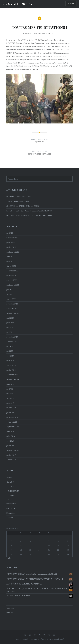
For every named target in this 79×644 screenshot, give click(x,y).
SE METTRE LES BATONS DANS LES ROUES (23, 206)
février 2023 (11, 266)
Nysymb (34, 33)
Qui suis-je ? (11, 482)
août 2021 (10, 318)
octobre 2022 (12, 280)
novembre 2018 (12, 417)
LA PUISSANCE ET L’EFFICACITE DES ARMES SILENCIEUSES (29, 211)
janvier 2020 (11, 370)
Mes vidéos (11, 513)
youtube (10, 613)
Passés (13, 495)
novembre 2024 (12, 238)
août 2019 (10, 384)
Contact (10, 518)
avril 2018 (10, 441)
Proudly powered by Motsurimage (27, 639)
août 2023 (10, 257)
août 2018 (10, 431)
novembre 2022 (12, 275)
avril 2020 (10, 356)
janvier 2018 (11, 446)
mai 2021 (10, 328)
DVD (10, 499)
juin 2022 (10, 290)
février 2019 (11, 408)
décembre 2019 (12, 375)
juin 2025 (10, 233)
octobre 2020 (12, 342)
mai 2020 (10, 351)
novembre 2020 (12, 337)
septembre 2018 (13, 427)
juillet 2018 (11, 436)
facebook (10, 608)
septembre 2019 (13, 379)
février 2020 (11, 365)
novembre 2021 (12, 304)
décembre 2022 (12, 271)
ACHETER (10, 487)
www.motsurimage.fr (56, 639)
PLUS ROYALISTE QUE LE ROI (18, 201)
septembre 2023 (13, 252)
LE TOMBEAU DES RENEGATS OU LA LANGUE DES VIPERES (29, 216)
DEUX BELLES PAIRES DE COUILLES (20, 197)
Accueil (9, 477)
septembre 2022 (13, 285)
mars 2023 (10, 261)
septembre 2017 (13, 450)
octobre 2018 (12, 422)
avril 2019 (10, 398)
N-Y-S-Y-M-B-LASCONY (17, 4)
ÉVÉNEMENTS (14, 491)
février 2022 (11, 299)
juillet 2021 (11, 323)
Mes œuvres (11, 504)
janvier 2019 (11, 413)
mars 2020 (10, 361)
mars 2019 (10, 403)
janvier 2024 (11, 247)
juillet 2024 (11, 242)
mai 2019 (10, 394)
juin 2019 (10, 389)
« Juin (9, 558)
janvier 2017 (11, 455)
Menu (72, 4)
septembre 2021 (13, 313)
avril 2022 (10, 294)
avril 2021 (10, 332)
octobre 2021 (12, 309)
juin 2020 (10, 346)
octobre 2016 (12, 460)
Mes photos (11, 508)
